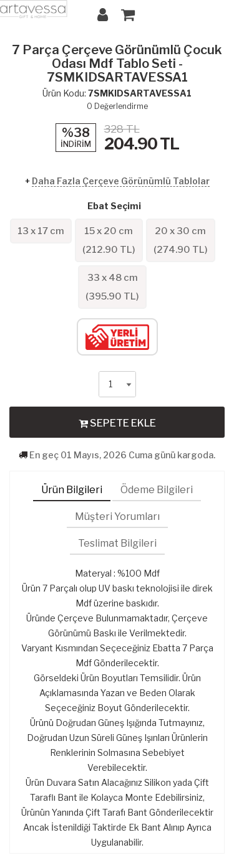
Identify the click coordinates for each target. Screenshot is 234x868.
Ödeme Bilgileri (157, 490)
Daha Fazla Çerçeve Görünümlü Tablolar (121, 181)
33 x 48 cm (112, 287)
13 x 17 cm (41, 231)
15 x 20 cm (109, 240)
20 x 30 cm (181, 240)
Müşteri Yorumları (117, 517)
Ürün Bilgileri (72, 490)
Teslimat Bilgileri (117, 543)
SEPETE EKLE (117, 423)
